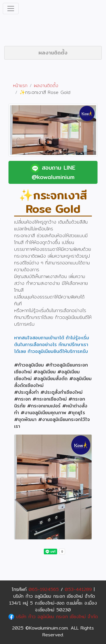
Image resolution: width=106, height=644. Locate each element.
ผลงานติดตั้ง (53, 53)
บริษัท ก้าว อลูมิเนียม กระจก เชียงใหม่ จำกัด (53, 617)
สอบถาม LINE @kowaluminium (53, 172)
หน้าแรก (20, 86)
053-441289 (78, 589)
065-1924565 (44, 589)
